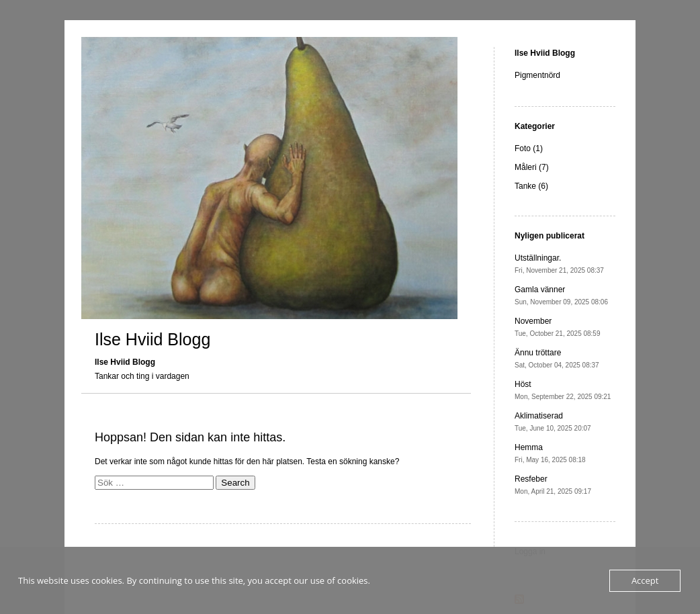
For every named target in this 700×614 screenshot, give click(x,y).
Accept (645, 580)
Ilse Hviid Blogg (152, 339)
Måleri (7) (532, 167)
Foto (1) (529, 148)
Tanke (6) (531, 186)
